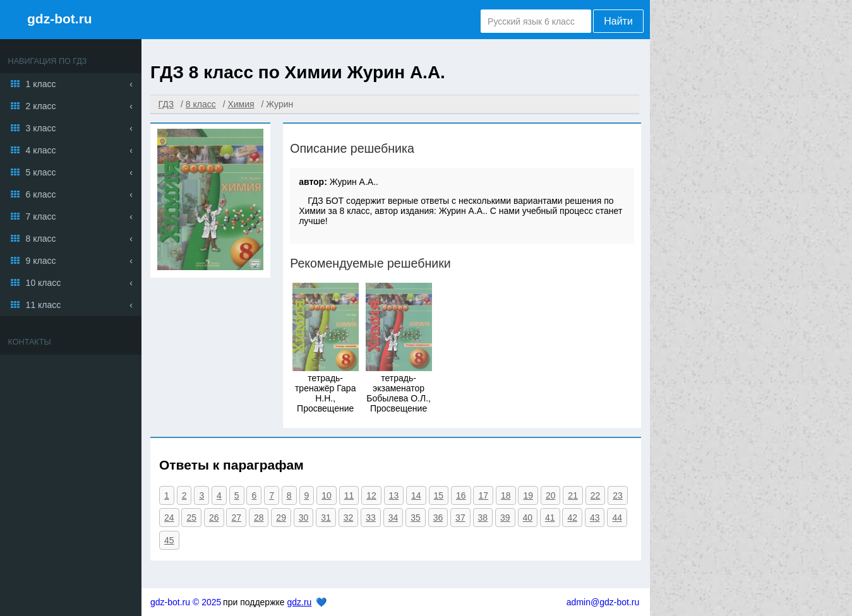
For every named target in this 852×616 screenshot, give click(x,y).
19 (528, 495)
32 (349, 518)
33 (371, 518)
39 (505, 518)
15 (439, 495)
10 (327, 495)
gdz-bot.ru (60, 19)
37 (460, 518)
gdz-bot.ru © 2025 (186, 602)
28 (259, 518)
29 (281, 518)
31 (326, 518)
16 (461, 495)
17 (483, 495)
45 (169, 540)
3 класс (41, 128)
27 (236, 518)
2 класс (41, 106)
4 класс (41, 150)
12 (371, 495)
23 (618, 495)
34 (393, 518)
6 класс (41, 194)
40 (528, 518)
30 (304, 518)
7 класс (41, 216)
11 (349, 495)
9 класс (41, 261)
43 (595, 518)
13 (394, 495)
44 (617, 518)
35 (416, 518)
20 (551, 495)
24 (169, 518)
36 (438, 518)
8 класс (41, 239)
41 (550, 518)
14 (416, 495)
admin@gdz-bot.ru (603, 602)
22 (596, 495)
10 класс (44, 283)
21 (573, 495)
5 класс (41, 172)
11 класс (44, 305)
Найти (618, 21)
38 (483, 518)
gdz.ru (299, 602)
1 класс (41, 84)
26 (214, 518)
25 (191, 518)
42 (572, 518)
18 (506, 495)
